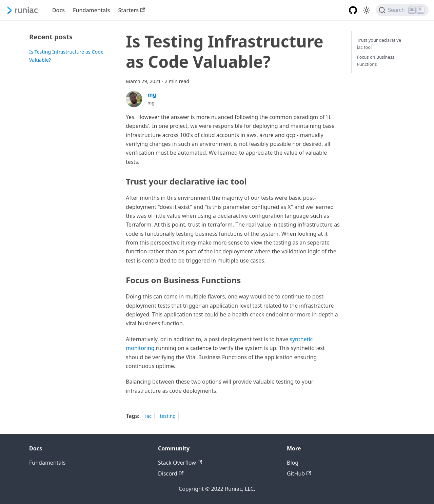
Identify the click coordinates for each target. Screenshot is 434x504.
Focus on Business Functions (376, 61)
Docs (58, 10)
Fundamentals (91, 10)
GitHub (299, 473)
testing (168, 416)
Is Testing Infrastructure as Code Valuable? (66, 56)
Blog (293, 463)
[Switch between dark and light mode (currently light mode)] (367, 10)
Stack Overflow (180, 463)
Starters (131, 10)
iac (148, 416)
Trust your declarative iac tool (379, 44)
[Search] (402, 10)
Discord (171, 473)
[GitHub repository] (353, 10)
